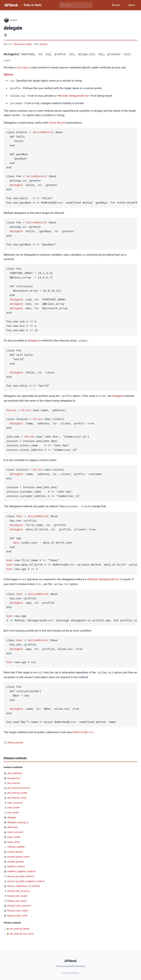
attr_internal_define (19, 926)
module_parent (15, 849)
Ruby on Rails (33, 5)
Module (44, 44)
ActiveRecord (43, 131)
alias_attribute (15, 771)
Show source (15, 740)
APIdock (11, 5)
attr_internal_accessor (19, 786)
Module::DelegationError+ (74, 95)
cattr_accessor (15, 800)
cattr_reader (13, 805)
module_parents (16, 859)
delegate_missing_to (18, 820)
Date (16, 541)
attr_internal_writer (17, 795)
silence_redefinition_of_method (23, 884)
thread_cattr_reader (17, 894)
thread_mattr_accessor (19, 903)
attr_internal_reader (17, 790)
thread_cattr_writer (17, 898)
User (20, 515)
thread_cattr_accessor (19, 889)
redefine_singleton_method (21, 869)
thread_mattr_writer (17, 913)
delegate (24, 67)
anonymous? (14, 776)
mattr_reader (14, 835)
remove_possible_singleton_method (26, 879)
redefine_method (16, 864)
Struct (26, 409)
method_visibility (16, 844)
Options (8, 74)
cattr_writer (13, 810)
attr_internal (13, 781)
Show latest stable (23, 44)
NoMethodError (83, 730)
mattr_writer (13, 840)
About (131, 5)
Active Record (57, 122)
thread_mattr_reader (18, 908)
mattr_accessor (15, 830)
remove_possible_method (20, 874)
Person (11, 409)
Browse (114, 5)
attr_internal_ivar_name (22, 931)
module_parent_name (18, 854)
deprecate (12, 825)
